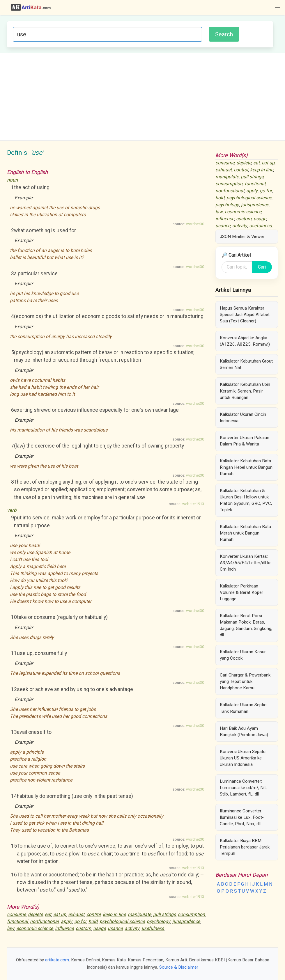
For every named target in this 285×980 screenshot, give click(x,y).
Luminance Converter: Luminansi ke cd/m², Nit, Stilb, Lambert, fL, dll (243, 788)
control (94, 915)
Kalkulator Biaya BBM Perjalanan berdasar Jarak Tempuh (245, 847)
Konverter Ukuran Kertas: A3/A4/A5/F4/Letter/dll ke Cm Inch (246, 563)
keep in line (114, 915)
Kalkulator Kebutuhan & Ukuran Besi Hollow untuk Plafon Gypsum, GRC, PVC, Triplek (246, 500)
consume (16, 915)
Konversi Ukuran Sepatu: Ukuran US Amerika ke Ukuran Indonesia (243, 758)
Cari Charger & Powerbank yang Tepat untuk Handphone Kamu (245, 681)
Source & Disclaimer (179, 967)
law (11, 929)
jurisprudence (186, 922)
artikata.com (57, 960)
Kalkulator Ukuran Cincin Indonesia (243, 418)
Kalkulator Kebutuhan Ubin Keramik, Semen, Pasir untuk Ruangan (245, 391)
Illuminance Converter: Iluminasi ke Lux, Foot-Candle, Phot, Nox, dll (242, 817)
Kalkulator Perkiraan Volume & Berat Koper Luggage (241, 592)
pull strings (164, 915)
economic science (35, 929)
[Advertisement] (142, 97)
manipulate (139, 915)
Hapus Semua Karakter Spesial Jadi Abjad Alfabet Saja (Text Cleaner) (245, 315)
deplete (35, 915)
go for (80, 922)
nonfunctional (44, 922)
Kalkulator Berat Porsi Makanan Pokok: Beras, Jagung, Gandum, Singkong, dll (246, 625)
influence (64, 929)
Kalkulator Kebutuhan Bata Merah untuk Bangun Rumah (245, 533)
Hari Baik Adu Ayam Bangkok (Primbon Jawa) (244, 732)
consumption (191, 915)
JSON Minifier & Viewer (242, 237)
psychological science (122, 922)
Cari (262, 267)
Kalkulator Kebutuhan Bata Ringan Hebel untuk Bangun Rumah (246, 467)
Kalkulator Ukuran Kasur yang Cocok (243, 655)
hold (93, 922)
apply (67, 922)
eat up (60, 915)
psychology (159, 922)
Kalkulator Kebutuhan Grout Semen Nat (246, 364)
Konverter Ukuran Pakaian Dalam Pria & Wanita (245, 441)
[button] (277, 8)
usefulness (153, 929)
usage (99, 929)
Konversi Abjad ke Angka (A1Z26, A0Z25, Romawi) (245, 341)
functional (17, 922)
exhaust (76, 915)
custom (83, 929)
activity (132, 929)
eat (48, 915)
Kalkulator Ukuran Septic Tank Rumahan (243, 708)
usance (115, 929)
